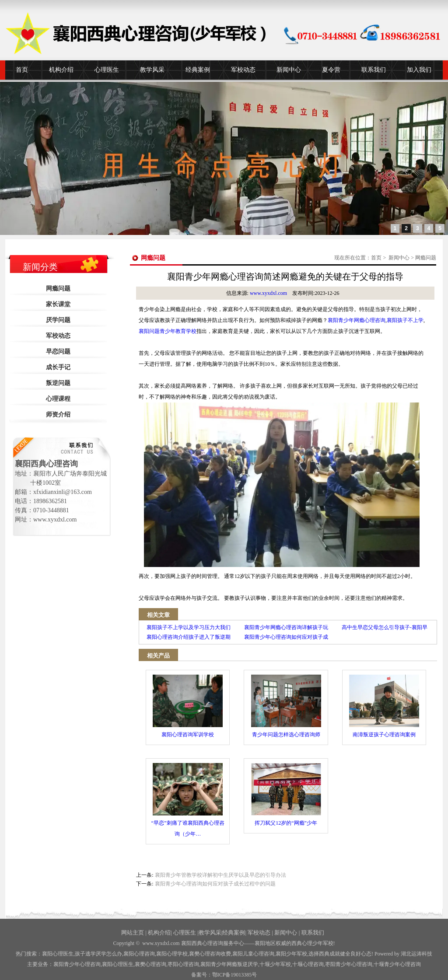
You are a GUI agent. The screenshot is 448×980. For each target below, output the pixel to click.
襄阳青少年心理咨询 (77, 964)
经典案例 (198, 70)
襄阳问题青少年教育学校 (168, 331)
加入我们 (419, 70)
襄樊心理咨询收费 (210, 954)
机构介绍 (61, 70)
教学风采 (152, 70)
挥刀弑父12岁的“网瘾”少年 (286, 794)
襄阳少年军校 (291, 954)
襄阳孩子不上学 (405, 320)
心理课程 (58, 399)
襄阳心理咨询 (139, 954)
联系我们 (374, 70)
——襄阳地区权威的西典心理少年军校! (290, 943)
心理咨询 (308, 964)
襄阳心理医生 (58, 954)
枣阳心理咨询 (183, 964)
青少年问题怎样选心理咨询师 (286, 706)
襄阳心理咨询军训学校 (188, 706)
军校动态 (243, 70)
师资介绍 (58, 415)
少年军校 (275, 964)
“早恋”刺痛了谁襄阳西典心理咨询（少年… (188, 800)
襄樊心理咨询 (150, 964)
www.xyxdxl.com (268, 293)
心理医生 (107, 70)
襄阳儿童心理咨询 (253, 954)
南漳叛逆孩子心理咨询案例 (384, 706)
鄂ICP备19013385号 (235, 975)
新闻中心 (289, 70)
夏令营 (331, 70)
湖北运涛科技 (416, 954)
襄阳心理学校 (172, 954)
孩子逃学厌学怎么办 (98, 954)
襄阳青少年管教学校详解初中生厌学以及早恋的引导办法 (220, 875)
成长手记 (58, 367)
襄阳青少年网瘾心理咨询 (357, 320)
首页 (22, 70)
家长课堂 (58, 304)
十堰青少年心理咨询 (397, 964)
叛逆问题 (58, 383)
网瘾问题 (58, 289)
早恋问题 (58, 352)
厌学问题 (58, 320)
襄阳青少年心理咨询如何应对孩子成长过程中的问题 (215, 884)
